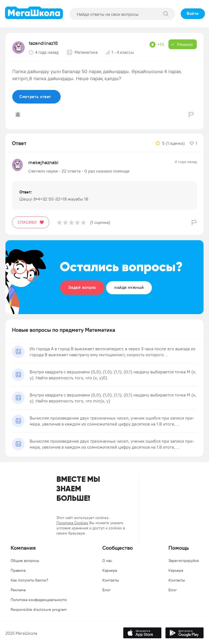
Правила (18, 570)
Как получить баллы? (29, 580)
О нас (107, 561)
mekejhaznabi (43, 162)
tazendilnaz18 (43, 43)
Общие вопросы (25, 561)
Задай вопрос (82, 287)
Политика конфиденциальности (39, 600)
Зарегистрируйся (184, 561)
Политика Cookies (72, 523)
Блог (107, 590)
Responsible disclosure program (39, 609)
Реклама (18, 590)
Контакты (111, 580)
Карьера (110, 570)
